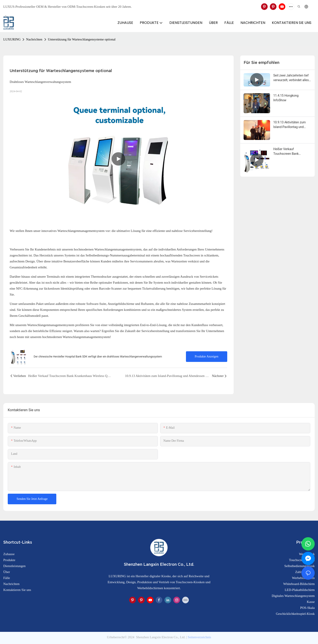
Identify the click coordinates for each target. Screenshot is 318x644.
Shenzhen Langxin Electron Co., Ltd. (161, 637)
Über (7, 572)
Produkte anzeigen (207, 356)
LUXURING (12, 39)
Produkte (9, 560)
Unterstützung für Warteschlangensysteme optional (82, 39)
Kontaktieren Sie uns (17, 590)
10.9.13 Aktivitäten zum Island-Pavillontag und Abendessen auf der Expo (291, 125)
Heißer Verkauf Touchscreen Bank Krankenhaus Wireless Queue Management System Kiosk (289, 152)
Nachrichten (34, 39)
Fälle (7, 578)
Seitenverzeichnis (199, 637)
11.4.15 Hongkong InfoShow (286, 98)
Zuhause (9, 554)
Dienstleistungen (14, 566)
